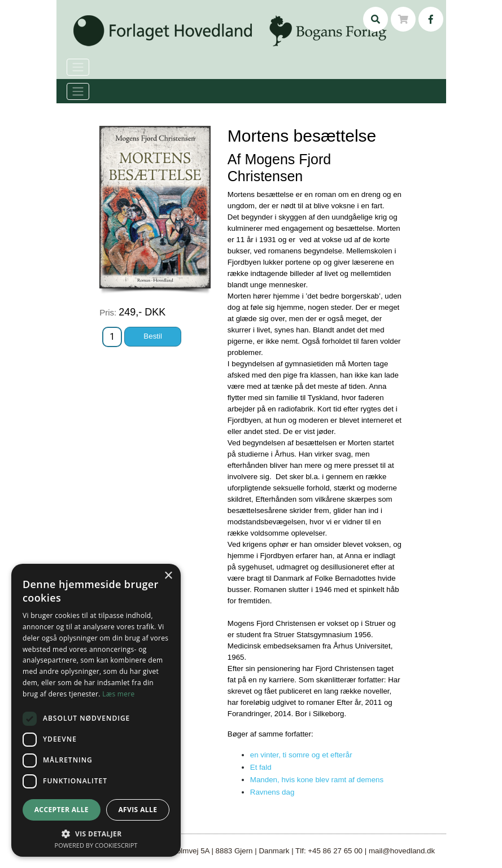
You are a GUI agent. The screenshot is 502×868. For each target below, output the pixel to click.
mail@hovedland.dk (402, 851)
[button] (96, 834)
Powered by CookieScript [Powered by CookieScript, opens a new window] (96, 845)
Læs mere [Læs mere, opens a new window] (118, 694)
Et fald (261, 767)
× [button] (168, 576)
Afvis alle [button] (137, 810)
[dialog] (96, 710)
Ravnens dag (272, 792)
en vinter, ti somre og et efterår (301, 755)
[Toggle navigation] (78, 91)
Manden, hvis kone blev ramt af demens (317, 780)
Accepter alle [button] (62, 810)
